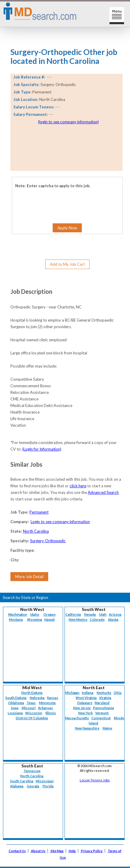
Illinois (51, 713)
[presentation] (45, 197)
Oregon (50, 614)
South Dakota (16, 698)
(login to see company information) (68, 122)
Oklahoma (16, 703)
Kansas (53, 698)
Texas (31, 703)
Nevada (90, 614)
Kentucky (104, 693)
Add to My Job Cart (67, 264)
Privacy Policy (92, 851)
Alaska (113, 619)
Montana (16, 619)
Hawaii (50, 619)
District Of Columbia (32, 718)
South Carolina (22, 781)
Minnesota (47, 703)
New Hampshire (87, 728)
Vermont (102, 713)
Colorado (97, 619)
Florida (48, 786)
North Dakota (32, 693)
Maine (107, 728)
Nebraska (37, 698)
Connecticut (101, 718)
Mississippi (45, 781)
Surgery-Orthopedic (48, 541)
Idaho (35, 614)
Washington (18, 614)
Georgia (33, 786)
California (73, 614)
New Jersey (82, 708)
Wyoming (35, 619)
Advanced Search (103, 492)
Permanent (39, 512)
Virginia (105, 698)
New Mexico (78, 619)
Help (72, 851)
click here (78, 486)
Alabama (17, 786)
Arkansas (46, 708)
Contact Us (17, 851)
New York (86, 713)
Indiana (88, 693)
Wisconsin (34, 713)
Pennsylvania (104, 708)
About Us (38, 851)
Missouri (29, 708)
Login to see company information (60, 522)
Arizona (115, 614)
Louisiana (15, 713)
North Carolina (36, 531)
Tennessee (32, 771)
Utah (103, 614)
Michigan (72, 693)
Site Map (57, 851)
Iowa (15, 708)
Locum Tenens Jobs (95, 780)
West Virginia (86, 698)
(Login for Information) (42, 449)
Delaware (85, 703)
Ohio (118, 693)
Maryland (102, 703)
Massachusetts (77, 718)
